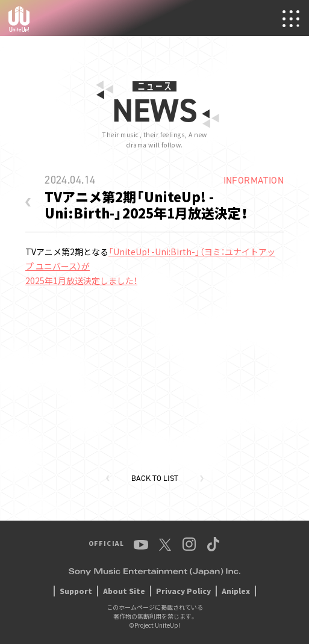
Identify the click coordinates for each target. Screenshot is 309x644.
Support (76, 591)
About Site (124, 591)
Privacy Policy (183, 591)
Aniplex (236, 591)
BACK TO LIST (155, 478)
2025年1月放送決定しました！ (81, 280)
